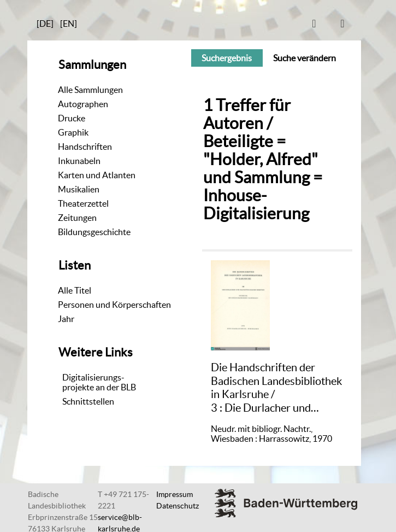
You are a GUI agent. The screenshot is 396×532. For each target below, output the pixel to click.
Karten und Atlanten (97, 175)
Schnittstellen (88, 401)
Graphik (73, 132)
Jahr (66, 319)
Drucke (72, 118)
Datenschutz (178, 506)
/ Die (276, 388)
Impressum (175, 494)
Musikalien (79, 189)
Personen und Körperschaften (114, 305)
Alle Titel (75, 290)
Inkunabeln (79, 161)
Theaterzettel (83, 203)
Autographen (83, 104)
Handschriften (85, 147)
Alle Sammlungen (90, 90)
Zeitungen (77, 218)
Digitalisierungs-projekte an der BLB (99, 382)
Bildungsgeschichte (94, 232)
